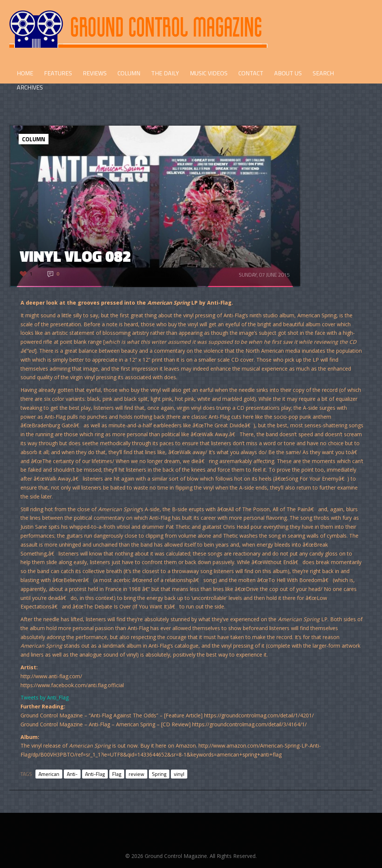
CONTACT (251, 73)
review (137, 774)
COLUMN (129, 73)
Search (323, 73)
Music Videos (209, 73)
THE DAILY (165, 73)
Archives (30, 87)
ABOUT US (288, 73)
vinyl (179, 774)
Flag (117, 774)
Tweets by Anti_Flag (45, 697)
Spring (159, 774)
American (49, 774)
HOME (25, 73)
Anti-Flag (95, 774)
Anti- (72, 774)
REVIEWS (95, 73)
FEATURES (58, 73)
